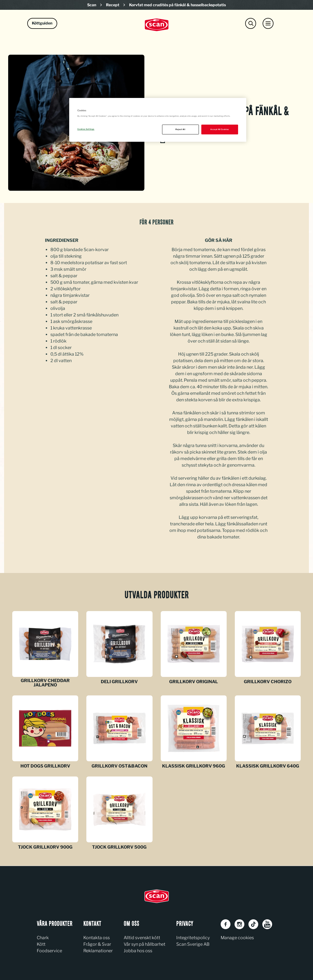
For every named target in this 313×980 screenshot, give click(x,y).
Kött (41, 944)
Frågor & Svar (97, 944)
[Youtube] (267, 924)
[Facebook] (226, 924)
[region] (158, 120)
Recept (113, 5)
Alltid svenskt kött (142, 938)
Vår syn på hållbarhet (145, 944)
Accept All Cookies (220, 129)
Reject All (180, 129)
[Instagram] (239, 924)
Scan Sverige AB (193, 944)
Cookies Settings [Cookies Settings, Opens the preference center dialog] (86, 129)
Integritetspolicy (193, 938)
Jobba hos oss (138, 951)
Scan (92, 5)
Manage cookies (237, 938)
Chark (43, 938)
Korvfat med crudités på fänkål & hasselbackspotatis (177, 5)
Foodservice (49, 951)
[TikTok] (253, 924)
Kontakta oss (97, 938)
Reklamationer (98, 951)
